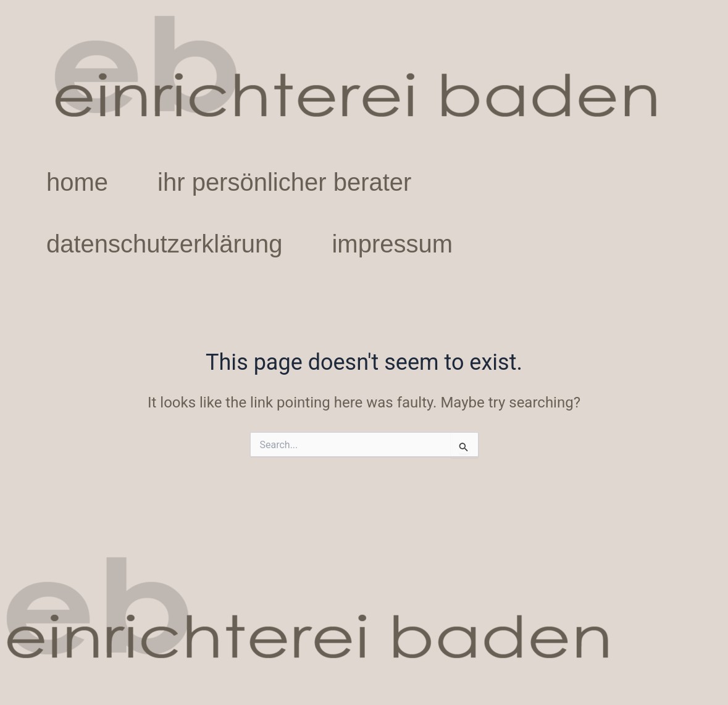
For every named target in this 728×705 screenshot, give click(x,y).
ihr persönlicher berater (284, 182)
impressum (392, 244)
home (77, 182)
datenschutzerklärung (164, 244)
